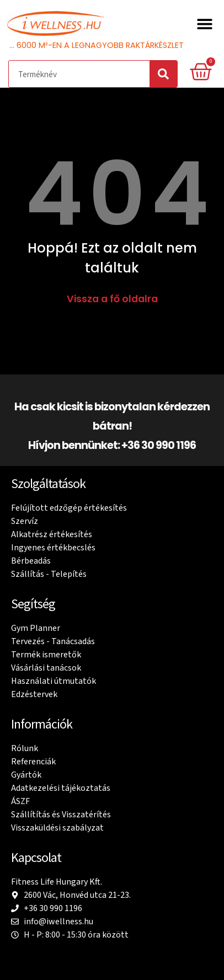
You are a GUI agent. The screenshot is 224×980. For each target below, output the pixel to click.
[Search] (163, 74)
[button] (204, 23)
